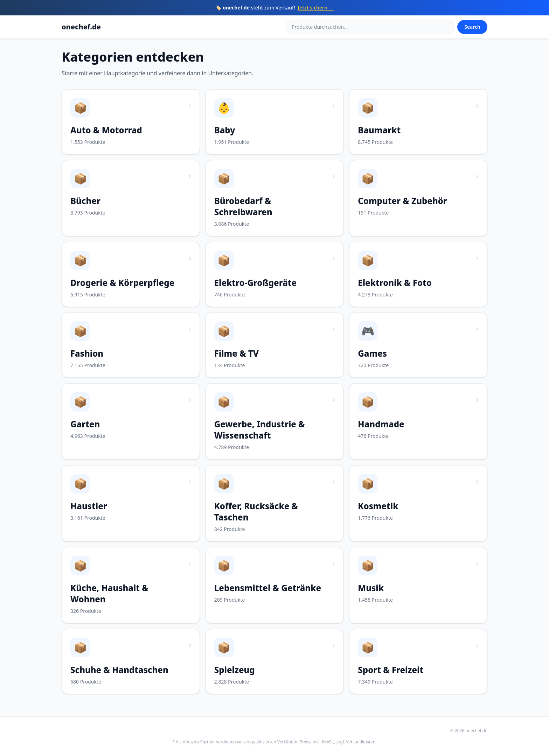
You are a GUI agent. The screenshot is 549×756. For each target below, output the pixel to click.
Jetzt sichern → (316, 8)
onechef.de (81, 27)
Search (472, 27)
